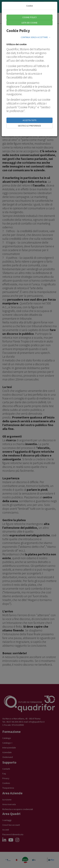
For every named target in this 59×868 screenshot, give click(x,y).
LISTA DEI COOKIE (29, 23)
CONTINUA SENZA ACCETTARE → (36, 37)
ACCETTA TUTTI (29, 120)
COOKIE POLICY (29, 17)
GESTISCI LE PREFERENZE (29, 126)
